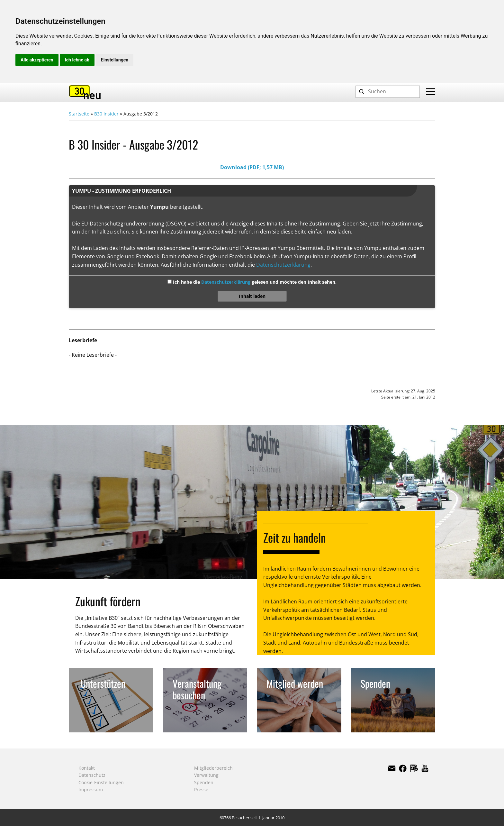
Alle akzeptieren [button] (37, 60)
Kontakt (87, 768)
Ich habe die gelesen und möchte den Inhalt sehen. (254, 282)
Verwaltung (206, 775)
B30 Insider (106, 114)
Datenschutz (92, 775)
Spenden (204, 782)
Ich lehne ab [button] (77, 60)
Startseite (79, 114)
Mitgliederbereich (213, 768)
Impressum (91, 789)
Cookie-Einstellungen (101, 782)
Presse (201, 789)
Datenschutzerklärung (283, 265)
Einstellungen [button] (115, 60)
